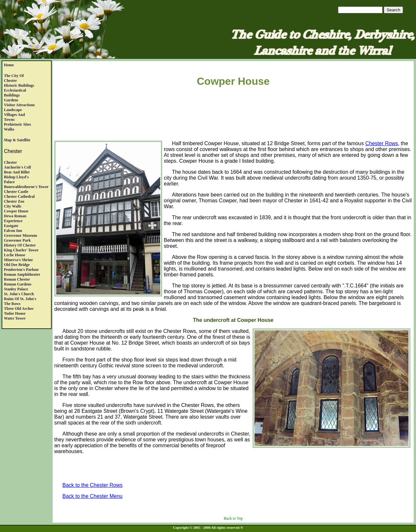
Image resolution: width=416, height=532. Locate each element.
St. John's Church (19, 294)
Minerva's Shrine (18, 260)
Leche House (15, 255)
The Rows (12, 304)
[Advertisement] (233, 115)
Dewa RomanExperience (15, 218)
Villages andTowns (14, 117)
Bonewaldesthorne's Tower (26, 187)
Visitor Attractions (19, 105)
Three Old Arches (19, 309)
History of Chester (20, 245)
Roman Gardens (18, 284)
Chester (10, 162)
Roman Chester (17, 279)
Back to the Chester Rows (92, 485)
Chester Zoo (14, 201)
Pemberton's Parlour (21, 270)
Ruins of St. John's (20, 299)
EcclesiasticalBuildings (15, 93)
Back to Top (233, 518)
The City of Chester (14, 78)
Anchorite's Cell (17, 167)
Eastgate (11, 226)
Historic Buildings (19, 85)
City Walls (13, 206)
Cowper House (16, 211)
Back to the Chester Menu (92, 496)
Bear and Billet (17, 172)
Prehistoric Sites (17, 124)
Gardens (11, 100)
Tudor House (15, 313)
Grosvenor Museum (20, 235)
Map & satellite (17, 140)
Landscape (13, 110)
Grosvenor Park (17, 240)
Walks (9, 129)
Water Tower (15, 318)
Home (9, 65)
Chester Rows (382, 143)
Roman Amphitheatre (22, 274)
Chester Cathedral (19, 196)
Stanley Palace (16, 289)
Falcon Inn (13, 231)
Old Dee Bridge (17, 265)
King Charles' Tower (21, 250)
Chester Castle (16, 192)
